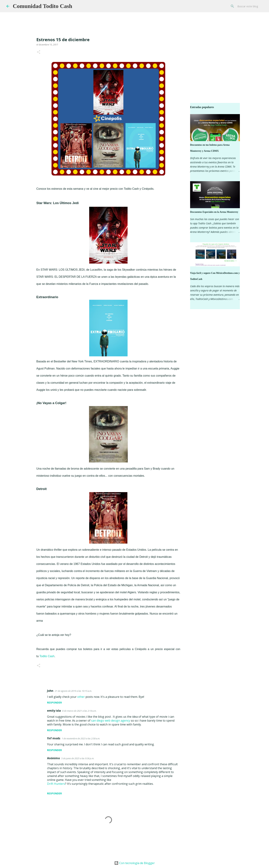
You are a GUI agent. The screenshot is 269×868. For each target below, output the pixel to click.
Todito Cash (47, 656)
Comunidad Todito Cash (42, 6)
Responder (54, 703)
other (81, 697)
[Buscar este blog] (245, 6)
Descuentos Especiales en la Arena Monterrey (214, 212)
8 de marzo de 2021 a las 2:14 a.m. (79, 711)
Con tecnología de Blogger (134, 863)
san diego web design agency (111, 721)
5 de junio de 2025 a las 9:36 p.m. (78, 758)
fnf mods (54, 738)
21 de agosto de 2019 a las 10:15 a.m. (73, 691)
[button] (39, 52)
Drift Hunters (56, 784)
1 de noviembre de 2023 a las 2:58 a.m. (81, 738)
